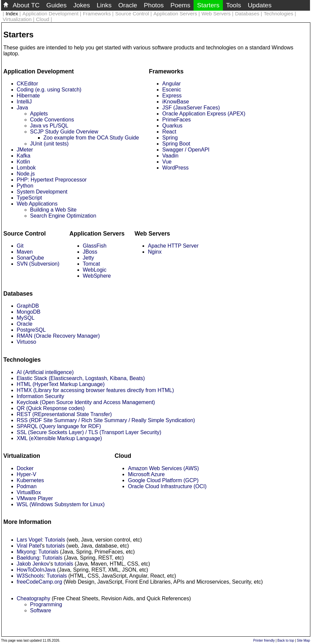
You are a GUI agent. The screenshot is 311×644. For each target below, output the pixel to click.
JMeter (25, 150)
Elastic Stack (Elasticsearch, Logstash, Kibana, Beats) (81, 378)
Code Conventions (52, 120)
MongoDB (29, 312)
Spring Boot (176, 144)
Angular (171, 84)
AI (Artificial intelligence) (45, 372)
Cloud (43, 19)
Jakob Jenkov (33, 564)
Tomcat (91, 264)
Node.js (26, 174)
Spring (170, 138)
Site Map (303, 640)
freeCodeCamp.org (39, 582)
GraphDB (28, 306)
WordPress (175, 168)
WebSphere (97, 276)
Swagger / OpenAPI (186, 150)
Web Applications (37, 204)
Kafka (24, 156)
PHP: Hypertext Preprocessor (52, 180)
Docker (25, 468)
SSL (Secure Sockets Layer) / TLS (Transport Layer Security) (89, 432)
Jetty (88, 258)
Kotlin (23, 162)
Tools (234, 5)
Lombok (26, 168)
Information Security (40, 396)
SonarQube (30, 258)
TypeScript (29, 198)
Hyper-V (27, 474)
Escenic (172, 90)
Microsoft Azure (146, 474)
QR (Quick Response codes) (51, 408)
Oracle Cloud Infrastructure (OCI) (167, 486)
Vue (167, 162)
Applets (39, 114)
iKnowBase (176, 102)
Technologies (278, 14)
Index (12, 14)
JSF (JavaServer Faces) (191, 108)
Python (25, 186)
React (169, 132)
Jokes (82, 5)
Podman (27, 486)
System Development (42, 192)
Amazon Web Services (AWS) (163, 468)
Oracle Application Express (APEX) (204, 114)
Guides (57, 5)
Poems (181, 5)
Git (20, 246)
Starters (208, 5)
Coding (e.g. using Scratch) (49, 90)
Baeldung (28, 558)
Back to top (286, 640)
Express (172, 96)
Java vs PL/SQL (49, 126)
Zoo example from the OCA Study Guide (91, 138)
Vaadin (170, 156)
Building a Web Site (53, 210)
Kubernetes (30, 480)
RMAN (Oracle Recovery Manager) (58, 336)
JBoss (90, 252)
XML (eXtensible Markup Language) (59, 438)
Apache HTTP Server (173, 246)
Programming (46, 604)
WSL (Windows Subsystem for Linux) (61, 504)
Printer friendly (264, 640)
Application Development (50, 14)
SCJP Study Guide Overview (64, 132)
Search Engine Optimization (63, 216)
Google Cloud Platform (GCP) (163, 480)
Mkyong (26, 552)
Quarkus (172, 126)
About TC (26, 5)
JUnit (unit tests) (49, 144)
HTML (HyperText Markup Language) (61, 384)
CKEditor (27, 84)
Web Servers (216, 14)
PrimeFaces (176, 120)
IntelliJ (24, 102)
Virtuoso (26, 342)
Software (41, 610)
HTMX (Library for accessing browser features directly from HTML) (95, 390)
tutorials (55, 546)
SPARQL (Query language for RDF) (59, 426)
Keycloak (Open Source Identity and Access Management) (86, 402)
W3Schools (30, 576)
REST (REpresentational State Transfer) (64, 414)
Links (104, 5)
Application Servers (175, 14)
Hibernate (28, 96)
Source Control (132, 14)
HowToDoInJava (36, 570)
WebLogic (95, 270)
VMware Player (35, 498)
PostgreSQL (31, 330)
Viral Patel (29, 546)
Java (22, 108)
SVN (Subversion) (38, 264)
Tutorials (55, 540)
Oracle (128, 5)
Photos (154, 5)
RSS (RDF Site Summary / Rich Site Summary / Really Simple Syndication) (106, 420)
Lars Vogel (29, 540)
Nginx (155, 252)
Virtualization (17, 19)
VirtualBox (29, 492)
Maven (25, 252)
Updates (259, 5)
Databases (247, 14)
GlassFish (95, 246)
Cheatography (34, 598)
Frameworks (97, 14)
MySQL (26, 318)
